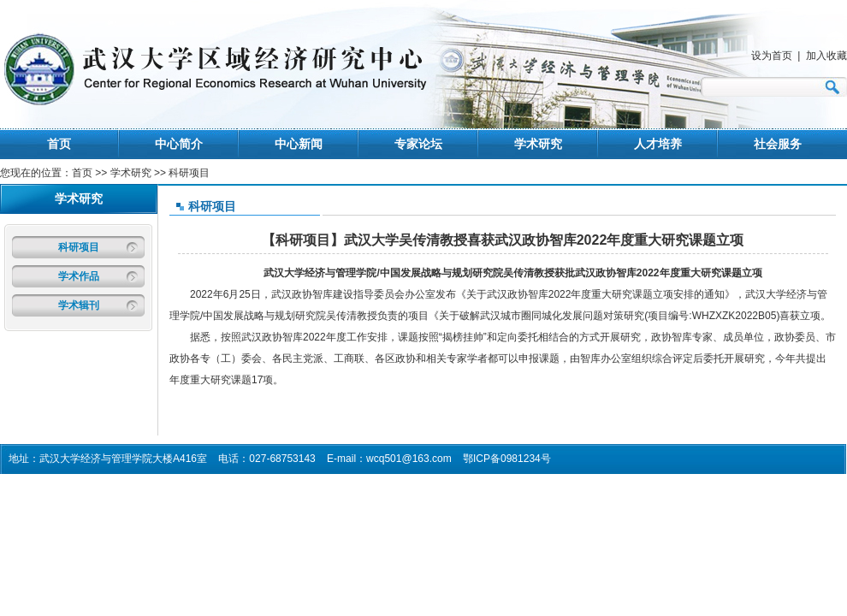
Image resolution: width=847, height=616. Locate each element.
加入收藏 (826, 56)
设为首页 (772, 56)
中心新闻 (299, 144)
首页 (59, 144)
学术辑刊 (79, 305)
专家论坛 (418, 144)
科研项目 (79, 247)
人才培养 (658, 144)
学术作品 (79, 276)
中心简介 (179, 144)
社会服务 (778, 144)
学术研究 (538, 144)
